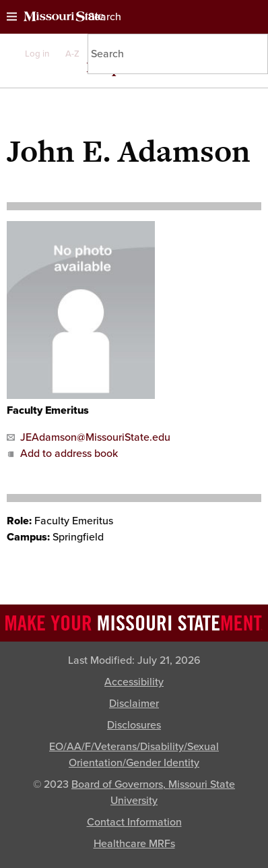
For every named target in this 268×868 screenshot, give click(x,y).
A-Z (72, 54)
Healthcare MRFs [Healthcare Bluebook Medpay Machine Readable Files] (134, 844)
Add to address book (62, 454)
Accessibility (134, 682)
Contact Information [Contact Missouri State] (134, 822)
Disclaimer (134, 704)
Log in (37, 54)
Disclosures (134, 725)
